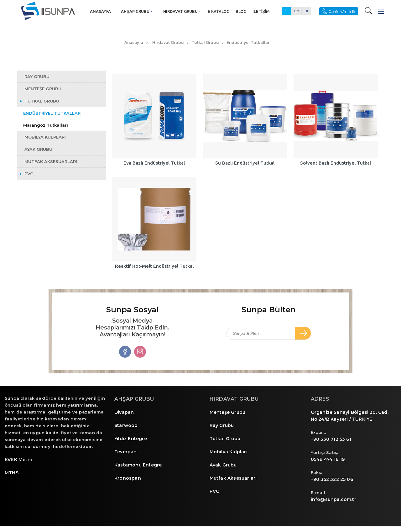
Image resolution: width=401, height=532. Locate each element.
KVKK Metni (18, 460)
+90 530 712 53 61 (331, 439)
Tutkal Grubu (225, 439)
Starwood (126, 425)
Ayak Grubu (223, 465)
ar (307, 11)
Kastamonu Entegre (138, 465)
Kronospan (128, 478)
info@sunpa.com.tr (333, 499)
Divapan (124, 412)
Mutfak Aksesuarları (233, 478)
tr (286, 11)
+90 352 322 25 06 (332, 479)
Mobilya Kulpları (229, 452)
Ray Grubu (222, 425)
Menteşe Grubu (228, 412)
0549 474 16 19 (328, 459)
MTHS (12, 473)
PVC (214, 491)
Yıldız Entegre (131, 439)
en (297, 11)
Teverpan (126, 452)
